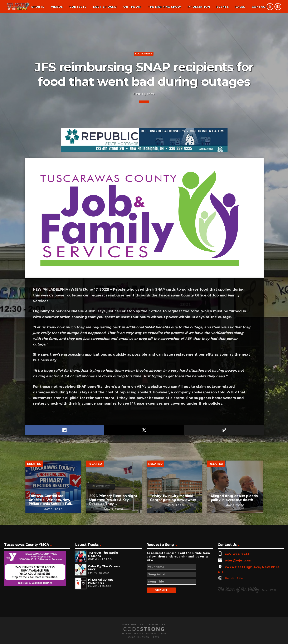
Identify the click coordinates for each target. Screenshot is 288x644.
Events (223, 7)
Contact (260, 7)
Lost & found (105, 7)
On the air (132, 7)
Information (199, 7)
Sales (240, 7)
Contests (78, 7)
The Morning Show (165, 7)
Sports (38, 7)
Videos (57, 7)
